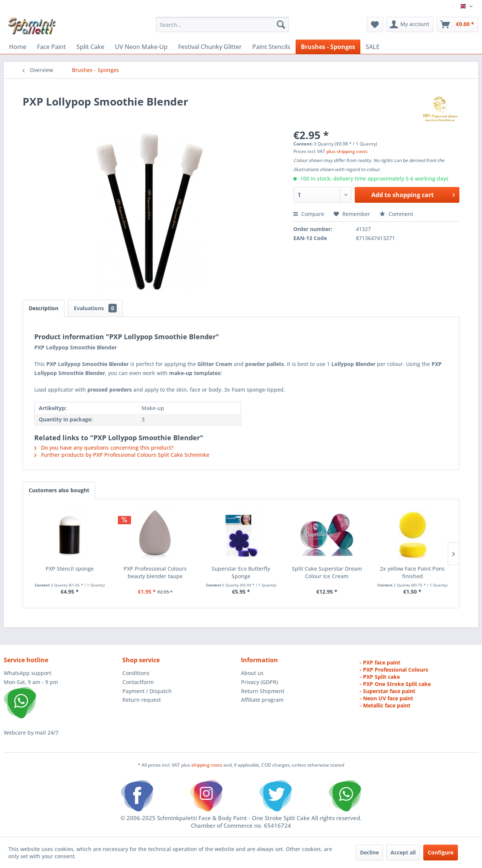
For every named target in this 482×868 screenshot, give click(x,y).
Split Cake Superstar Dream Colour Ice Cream (327, 572)
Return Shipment (263, 691)
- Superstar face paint (387, 691)
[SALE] (373, 47)
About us (252, 673)
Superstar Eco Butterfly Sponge (241, 572)
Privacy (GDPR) (259, 682)
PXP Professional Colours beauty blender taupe (155, 572)
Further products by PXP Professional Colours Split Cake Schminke (122, 455)
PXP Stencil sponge (70, 569)
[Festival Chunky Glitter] (210, 47)
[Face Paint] (51, 47)
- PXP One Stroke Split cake (395, 684)
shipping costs (207, 765)
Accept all (403, 852)
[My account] (410, 24)
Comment (396, 214)
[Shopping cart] (458, 24)
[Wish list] (375, 24)
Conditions (136, 673)
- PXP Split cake (380, 677)
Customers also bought (59, 490)
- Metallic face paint (385, 705)
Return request (142, 700)
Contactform (138, 682)
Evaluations (95, 308)
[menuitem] (222, 24)
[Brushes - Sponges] (328, 47)
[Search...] (222, 24)
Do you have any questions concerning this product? (104, 448)
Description (43, 308)
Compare (309, 214)
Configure (441, 852)
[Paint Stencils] (271, 47)
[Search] (281, 24)
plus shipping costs (347, 151)
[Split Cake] (90, 47)
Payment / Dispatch (147, 691)
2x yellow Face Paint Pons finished (412, 572)
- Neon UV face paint (386, 698)
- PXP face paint (380, 662)
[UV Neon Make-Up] (141, 47)
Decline (369, 852)
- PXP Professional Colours (394, 670)
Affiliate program (262, 700)
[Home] (18, 47)
